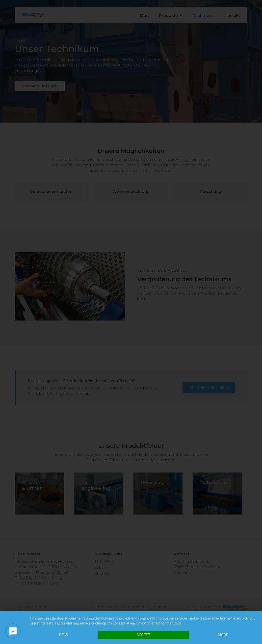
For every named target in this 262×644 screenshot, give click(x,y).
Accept (143, 635)
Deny (64, 635)
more (223, 635)
